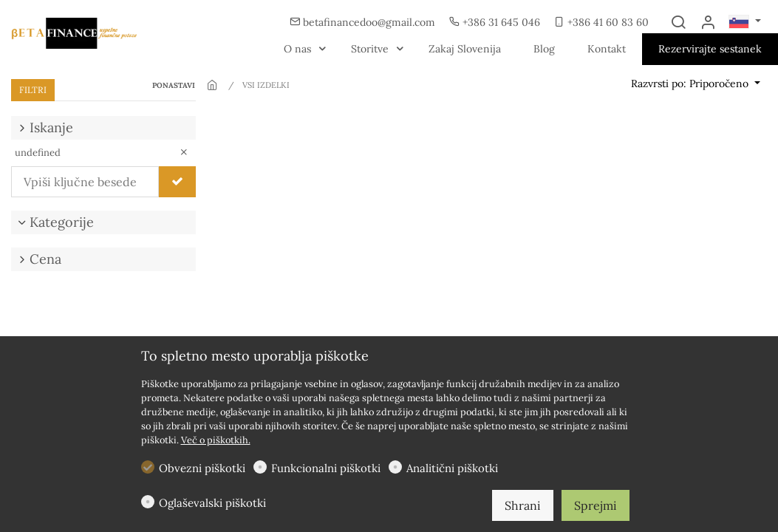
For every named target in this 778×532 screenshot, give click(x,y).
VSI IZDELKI (266, 85)
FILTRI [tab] (33, 90)
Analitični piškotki (452, 468)
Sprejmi (596, 505)
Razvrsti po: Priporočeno (691, 83)
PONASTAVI (174, 85)
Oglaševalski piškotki (212, 503)
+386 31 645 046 (496, 22)
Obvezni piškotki (202, 468)
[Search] (678, 23)
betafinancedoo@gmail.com (364, 22)
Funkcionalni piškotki (326, 468)
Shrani (523, 505)
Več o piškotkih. (216, 440)
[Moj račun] (708, 23)
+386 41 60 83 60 (601, 22)
